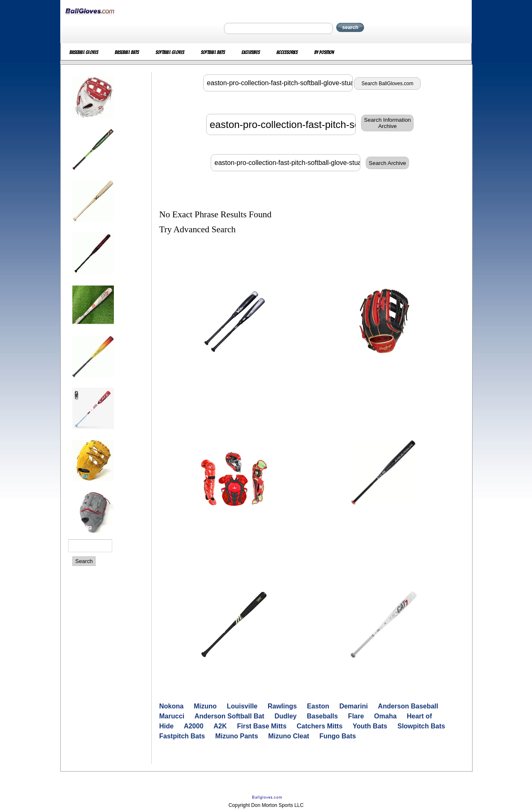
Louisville (242, 706)
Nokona (171, 706)
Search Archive (387, 163)
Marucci (172, 716)
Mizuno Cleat (289, 736)
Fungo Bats (337, 736)
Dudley (285, 716)
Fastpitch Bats (182, 736)
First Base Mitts (262, 726)
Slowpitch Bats (421, 726)
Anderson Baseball (408, 706)
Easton (318, 706)
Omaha (385, 716)
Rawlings (282, 706)
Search (84, 561)
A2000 (193, 726)
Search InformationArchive (388, 123)
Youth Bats (370, 726)
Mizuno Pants (237, 736)
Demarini (353, 706)
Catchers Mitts (320, 726)
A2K (220, 726)
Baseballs (322, 716)
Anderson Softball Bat (229, 716)
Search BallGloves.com (388, 84)
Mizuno (205, 706)
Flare (356, 716)
